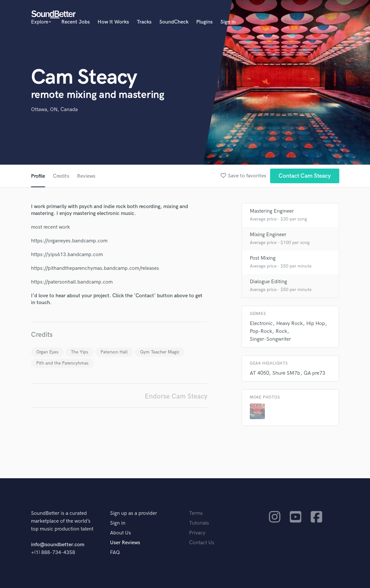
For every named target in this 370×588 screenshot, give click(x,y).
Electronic (261, 324)
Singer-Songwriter (270, 339)
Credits (61, 176)
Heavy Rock (290, 324)
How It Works (113, 22)
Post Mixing (263, 258)
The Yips (80, 352)
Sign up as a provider (134, 513)
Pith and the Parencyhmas (62, 363)
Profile (38, 176)
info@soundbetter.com (58, 545)
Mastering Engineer (272, 211)
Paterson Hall (114, 352)
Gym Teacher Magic (160, 352)
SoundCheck (174, 22)
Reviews (86, 176)
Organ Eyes (47, 352)
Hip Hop (316, 324)
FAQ (115, 553)
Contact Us (202, 543)
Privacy (197, 533)
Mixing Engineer (268, 235)
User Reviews (125, 543)
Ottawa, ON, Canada (54, 110)
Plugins (204, 22)
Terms (196, 513)
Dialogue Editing (268, 282)
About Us (121, 533)
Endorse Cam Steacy (176, 396)
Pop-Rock (261, 331)
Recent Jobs (76, 22)
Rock (281, 331)
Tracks (144, 22)
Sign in (228, 22)
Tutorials (199, 523)
